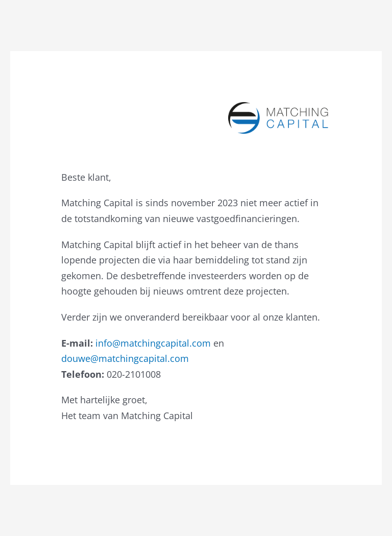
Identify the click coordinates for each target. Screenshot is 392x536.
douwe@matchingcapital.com (125, 358)
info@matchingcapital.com (153, 343)
